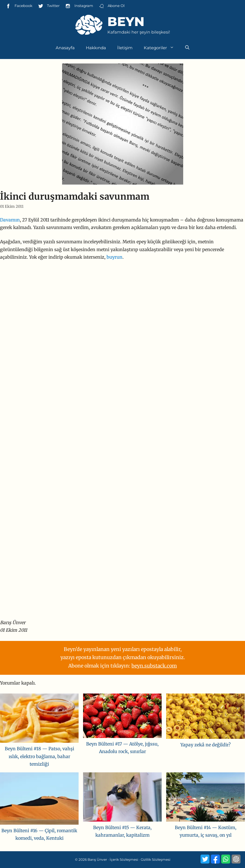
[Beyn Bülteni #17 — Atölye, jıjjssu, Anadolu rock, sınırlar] (122, 717)
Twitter (49, 6)
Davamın (10, 220)
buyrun (115, 257)
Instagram (79, 6)
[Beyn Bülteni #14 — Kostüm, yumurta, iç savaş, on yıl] (205, 798)
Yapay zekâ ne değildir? (206, 745)
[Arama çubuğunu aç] (187, 48)
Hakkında (96, 48)
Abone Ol (112, 6)
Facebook (19, 6)
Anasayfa (65, 48)
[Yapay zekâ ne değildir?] (205, 717)
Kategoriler (162, 48)
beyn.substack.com (154, 666)
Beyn (126, 21)
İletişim (125, 48)
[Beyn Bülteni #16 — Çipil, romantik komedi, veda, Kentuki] (39, 800)
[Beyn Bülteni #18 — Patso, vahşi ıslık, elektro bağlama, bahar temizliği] (39, 719)
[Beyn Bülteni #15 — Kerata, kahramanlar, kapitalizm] (122, 798)
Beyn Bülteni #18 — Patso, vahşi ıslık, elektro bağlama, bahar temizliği (39, 756)
